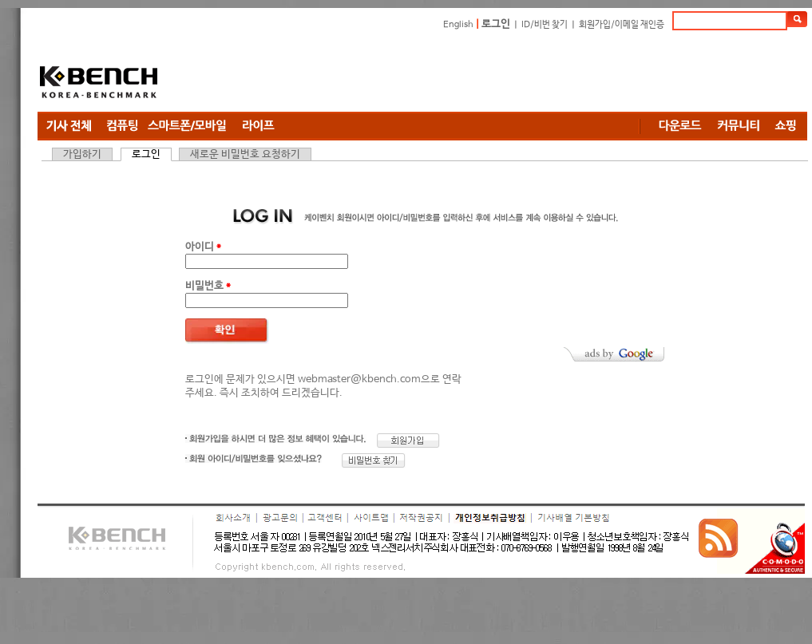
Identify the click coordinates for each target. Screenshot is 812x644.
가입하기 (82, 154)
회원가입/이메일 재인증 (622, 25)
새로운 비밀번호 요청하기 (245, 154)
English (458, 25)
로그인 (496, 24)
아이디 (203, 247)
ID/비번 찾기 (545, 25)
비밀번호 (208, 286)
